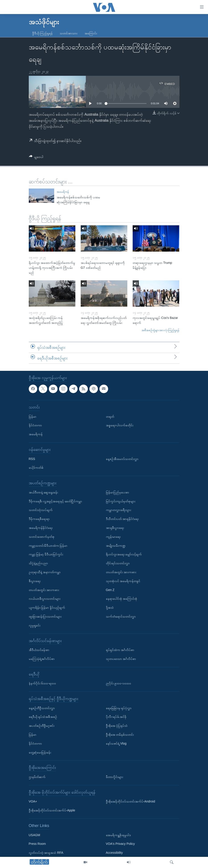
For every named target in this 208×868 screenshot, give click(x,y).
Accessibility (114, 853)
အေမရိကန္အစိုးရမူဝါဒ (118, 835)
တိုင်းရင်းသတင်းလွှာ (118, 563)
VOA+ (33, 801)
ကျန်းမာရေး (113, 536)
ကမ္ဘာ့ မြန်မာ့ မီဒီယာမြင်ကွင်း (46, 554)
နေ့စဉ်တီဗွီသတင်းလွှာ (42, 708)
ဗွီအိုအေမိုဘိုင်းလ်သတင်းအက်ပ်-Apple (52, 810)
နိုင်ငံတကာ (35, 425)
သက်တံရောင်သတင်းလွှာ (121, 616)
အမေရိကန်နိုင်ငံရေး (41, 527)
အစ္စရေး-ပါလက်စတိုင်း (120, 425)
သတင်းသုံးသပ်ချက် (41, 510)
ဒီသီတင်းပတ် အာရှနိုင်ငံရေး (122, 519)
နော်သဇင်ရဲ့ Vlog (116, 743)
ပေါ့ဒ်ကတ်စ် (36, 468)
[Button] (36, 158)
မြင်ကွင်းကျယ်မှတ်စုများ (121, 501)
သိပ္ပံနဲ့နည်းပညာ (38, 563)
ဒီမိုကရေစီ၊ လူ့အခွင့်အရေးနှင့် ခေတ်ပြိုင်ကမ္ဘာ (56, 501)
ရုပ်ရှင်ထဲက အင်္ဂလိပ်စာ (120, 650)
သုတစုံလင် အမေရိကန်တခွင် (123, 581)
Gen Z (110, 590)
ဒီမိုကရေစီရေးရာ (39, 519)
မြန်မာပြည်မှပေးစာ (117, 492)
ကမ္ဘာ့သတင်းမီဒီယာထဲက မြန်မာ (48, 545)
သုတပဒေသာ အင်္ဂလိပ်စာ (121, 659)
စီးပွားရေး (35, 581)
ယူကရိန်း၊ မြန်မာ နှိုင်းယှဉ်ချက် (47, 607)
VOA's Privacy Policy (120, 844)
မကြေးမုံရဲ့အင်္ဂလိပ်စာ (42, 659)
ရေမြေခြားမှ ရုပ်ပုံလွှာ (119, 708)
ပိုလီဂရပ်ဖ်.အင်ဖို (116, 717)
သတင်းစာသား (69, 33)
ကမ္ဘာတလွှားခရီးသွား (118, 510)
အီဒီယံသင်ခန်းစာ (39, 650)
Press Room (37, 844)
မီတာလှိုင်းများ (114, 777)
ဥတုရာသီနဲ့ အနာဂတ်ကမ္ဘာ (45, 572)
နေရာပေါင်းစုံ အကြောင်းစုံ (122, 599)
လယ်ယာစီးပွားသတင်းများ (45, 599)
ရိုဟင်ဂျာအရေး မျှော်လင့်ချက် (124, 554)
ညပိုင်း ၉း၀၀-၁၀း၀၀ (119, 683)
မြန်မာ (33, 416)
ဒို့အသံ (110, 607)
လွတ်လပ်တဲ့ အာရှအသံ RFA (46, 853)
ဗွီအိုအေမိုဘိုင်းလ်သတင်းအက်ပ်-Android (131, 801)
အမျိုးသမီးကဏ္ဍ (116, 545)
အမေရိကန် (63, 192)
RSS (32, 459)
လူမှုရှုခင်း (35, 625)
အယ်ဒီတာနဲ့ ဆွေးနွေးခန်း (43, 492)
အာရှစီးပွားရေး (115, 527)
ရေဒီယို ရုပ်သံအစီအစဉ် (43, 717)
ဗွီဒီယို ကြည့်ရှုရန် (43, 33)
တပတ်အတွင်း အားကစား (44, 590)
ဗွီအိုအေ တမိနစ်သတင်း (120, 735)
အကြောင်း (91, 33)
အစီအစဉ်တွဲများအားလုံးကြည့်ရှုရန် (161, 330)
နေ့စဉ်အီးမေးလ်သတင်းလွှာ (122, 459)
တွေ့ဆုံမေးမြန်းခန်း (40, 752)
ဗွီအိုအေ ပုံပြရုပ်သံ (117, 726)
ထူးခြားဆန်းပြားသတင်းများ (45, 616)
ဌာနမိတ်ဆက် (37, 777)
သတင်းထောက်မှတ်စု (42, 536)
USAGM (34, 835)
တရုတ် (110, 416)
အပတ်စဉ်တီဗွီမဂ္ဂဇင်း (42, 726)
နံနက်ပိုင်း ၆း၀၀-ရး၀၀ (42, 683)
